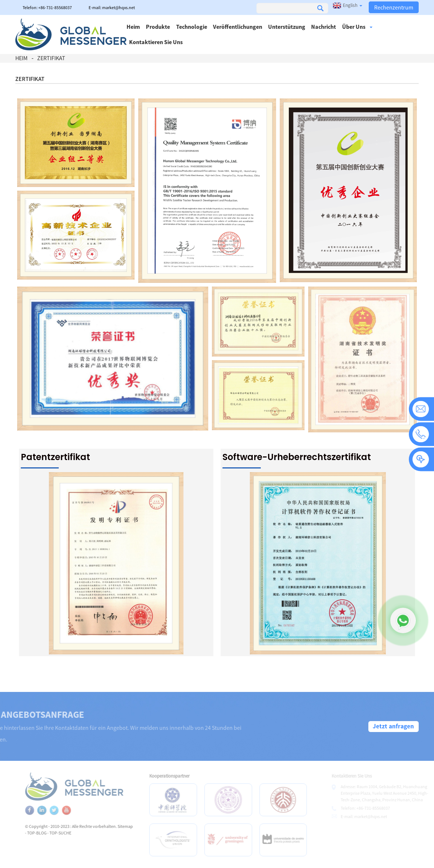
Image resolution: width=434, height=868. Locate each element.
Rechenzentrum (394, 7)
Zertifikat (51, 58)
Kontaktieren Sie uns (156, 42)
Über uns (357, 27)
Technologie (192, 27)
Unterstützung (287, 27)
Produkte (158, 27)
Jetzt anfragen (393, 726)
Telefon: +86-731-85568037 (47, 7)
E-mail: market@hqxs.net (112, 7)
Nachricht (323, 27)
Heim (133, 27)
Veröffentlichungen (238, 27)
